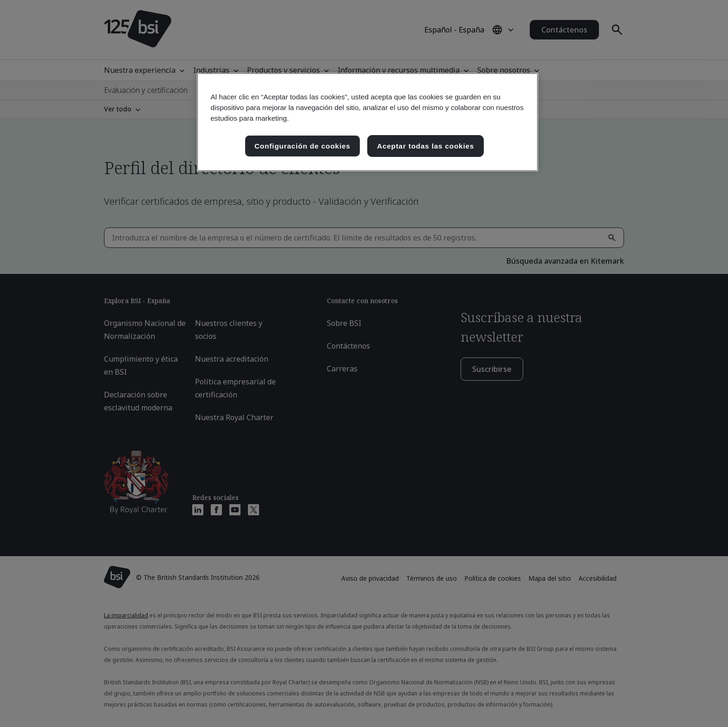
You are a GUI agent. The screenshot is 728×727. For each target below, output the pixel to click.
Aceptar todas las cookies (426, 146)
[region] (367, 122)
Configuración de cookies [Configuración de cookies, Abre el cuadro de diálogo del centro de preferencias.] (302, 146)
